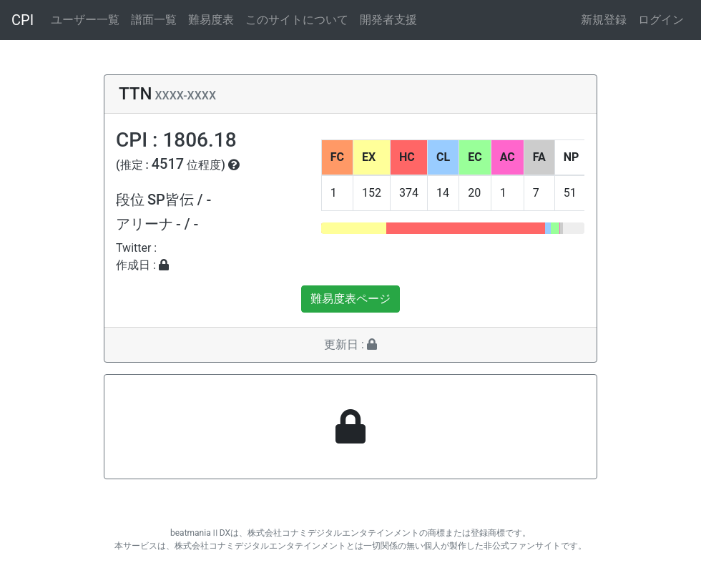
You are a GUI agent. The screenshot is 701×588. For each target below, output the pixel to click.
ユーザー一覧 (85, 20)
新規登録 (604, 20)
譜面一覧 (154, 20)
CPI (23, 20)
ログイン (661, 20)
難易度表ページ (350, 299)
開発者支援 (388, 20)
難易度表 (211, 20)
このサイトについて (297, 20)
